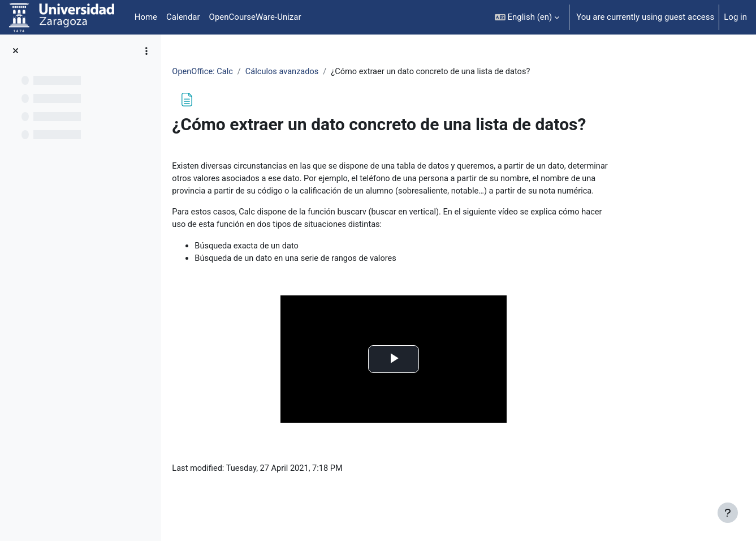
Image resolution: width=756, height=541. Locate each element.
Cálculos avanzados (341, 72)
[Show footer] (728, 513)
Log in (735, 17)
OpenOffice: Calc (259, 72)
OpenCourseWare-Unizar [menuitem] (255, 17)
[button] (527, 17)
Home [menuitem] (146, 17)
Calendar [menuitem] (183, 17)
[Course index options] (146, 51)
